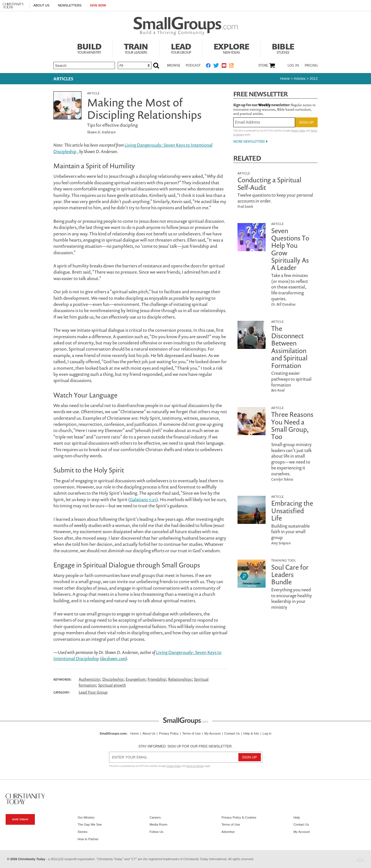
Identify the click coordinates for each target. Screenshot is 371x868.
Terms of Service (195, 766)
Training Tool (283, 560)
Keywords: (63, 680)
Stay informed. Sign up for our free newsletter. (185, 746)
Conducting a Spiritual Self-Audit (269, 183)
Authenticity (89, 679)
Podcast (193, 65)
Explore (231, 48)
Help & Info (251, 733)
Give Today (20, 819)
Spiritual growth (112, 685)
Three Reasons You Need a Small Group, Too (292, 425)
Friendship (157, 679)
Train (136, 48)
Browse (174, 65)
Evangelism (135, 679)
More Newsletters (249, 141)
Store (263, 65)
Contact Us (232, 733)
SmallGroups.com (113, 733)
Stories (82, 832)
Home (285, 79)
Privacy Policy (298, 131)
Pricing (311, 65)
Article (93, 93)
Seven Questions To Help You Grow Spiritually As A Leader (290, 249)
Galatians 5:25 (143, 499)
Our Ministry (86, 817)
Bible (283, 48)
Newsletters (70, 5)
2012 (314, 79)
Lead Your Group (93, 692)
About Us (41, 5)
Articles (63, 79)
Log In (293, 65)
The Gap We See (90, 824)
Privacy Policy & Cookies (239, 817)
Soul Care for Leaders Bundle (290, 575)
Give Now (98, 5)
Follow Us (156, 832)
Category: (62, 692)
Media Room (158, 824)
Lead (181, 48)
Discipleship (113, 679)
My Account (212, 733)
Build (89, 48)
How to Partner (88, 839)
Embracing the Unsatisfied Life (292, 511)
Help (297, 817)
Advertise (228, 832)
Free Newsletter (261, 94)
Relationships (180, 679)
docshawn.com (113, 658)
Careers (155, 817)
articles (300, 79)
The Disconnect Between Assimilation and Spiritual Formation (289, 347)
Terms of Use (191, 733)
